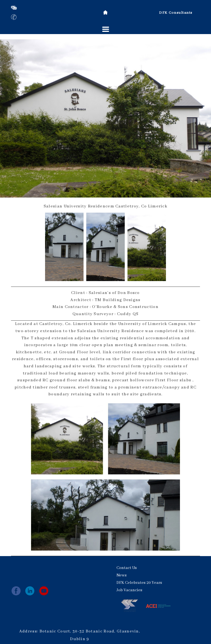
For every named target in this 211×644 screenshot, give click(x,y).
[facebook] (16, 591)
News (122, 575)
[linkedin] (30, 591)
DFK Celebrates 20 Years (139, 583)
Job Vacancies (129, 590)
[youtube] (44, 591)
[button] (106, 29)
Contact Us (127, 568)
